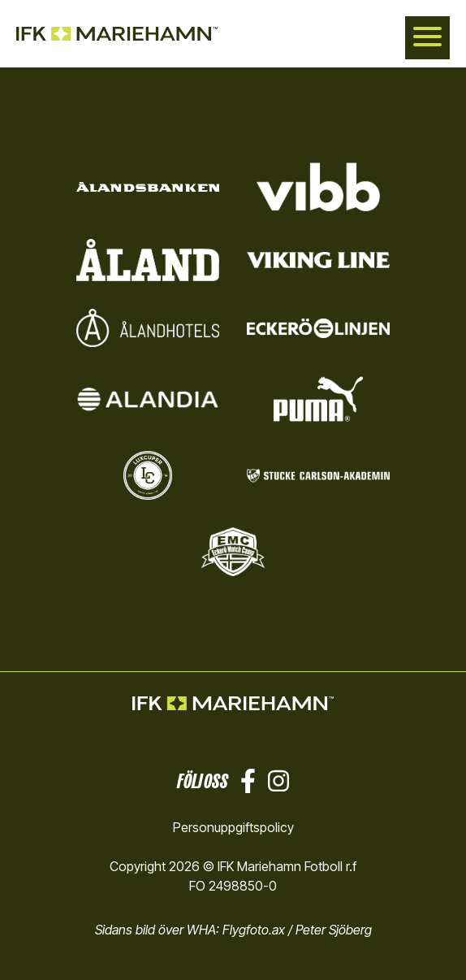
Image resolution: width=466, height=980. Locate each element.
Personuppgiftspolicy (233, 827)
